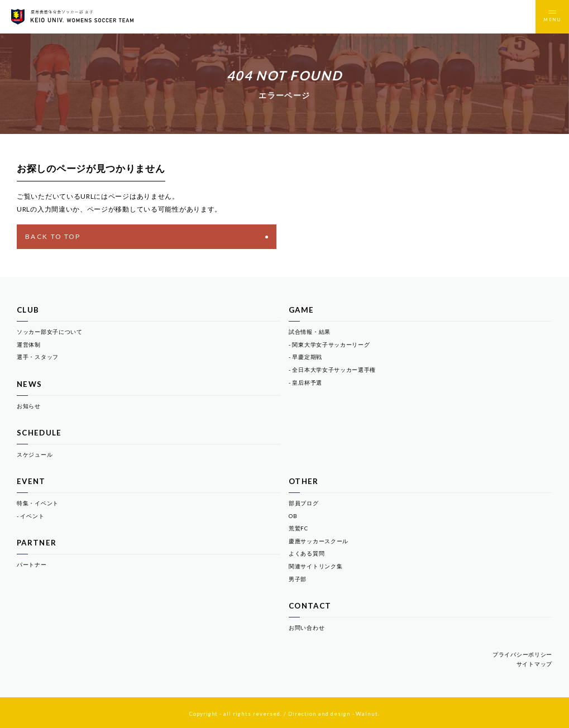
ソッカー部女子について (50, 332)
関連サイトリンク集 (315, 566)
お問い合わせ (307, 628)
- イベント (30, 516)
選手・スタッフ (38, 357)
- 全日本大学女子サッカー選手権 (332, 370)
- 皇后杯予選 (305, 382)
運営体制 (29, 344)
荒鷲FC (298, 528)
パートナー (32, 564)
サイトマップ (534, 664)
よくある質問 (307, 553)
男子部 (298, 579)
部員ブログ (304, 503)
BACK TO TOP (147, 236)
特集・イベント (38, 503)
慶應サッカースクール (319, 541)
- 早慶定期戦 (305, 357)
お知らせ (29, 406)
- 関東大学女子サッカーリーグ (329, 344)
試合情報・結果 (310, 332)
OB (293, 516)
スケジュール (35, 454)
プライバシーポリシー (522, 654)
